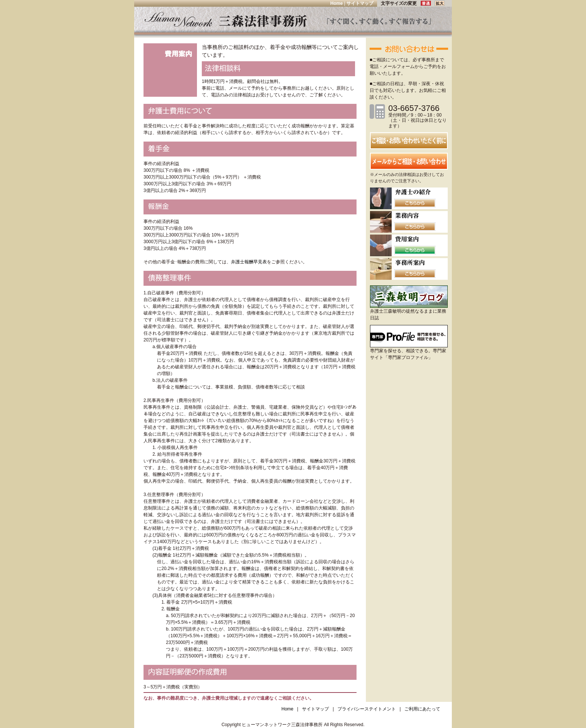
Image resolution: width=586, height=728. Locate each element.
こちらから (415, 203)
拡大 (440, 3)
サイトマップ (360, 3)
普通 (428, 3)
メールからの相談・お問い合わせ (409, 161)
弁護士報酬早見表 (249, 262)
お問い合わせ (409, 141)
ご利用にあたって (422, 709)
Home (337, 3)
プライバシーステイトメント (367, 709)
